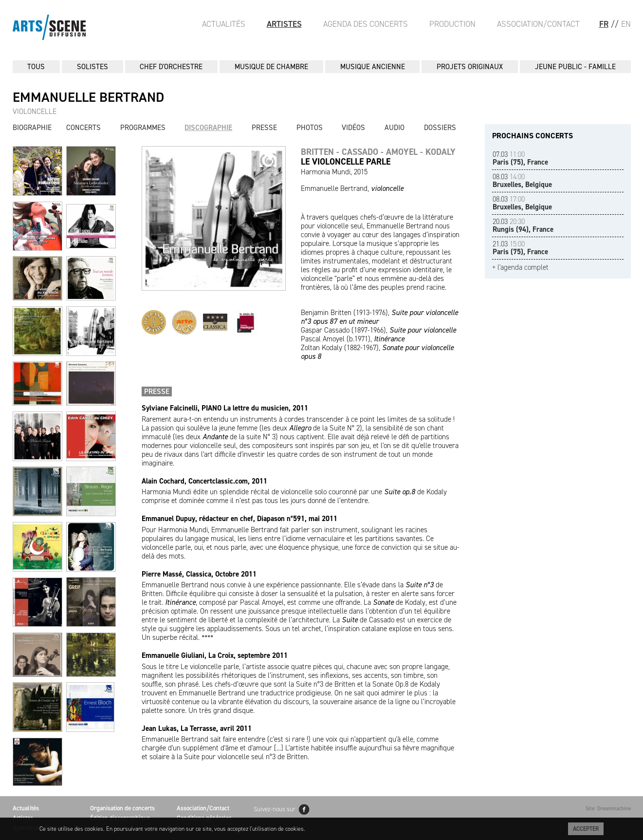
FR (604, 24)
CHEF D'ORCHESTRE (171, 67)
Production (452, 24)
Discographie (208, 128)
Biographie (32, 128)
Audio (395, 128)
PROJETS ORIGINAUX (470, 67)
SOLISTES (92, 67)
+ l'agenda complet (520, 268)
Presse (264, 128)
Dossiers (440, 128)
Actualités (224, 24)
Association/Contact (538, 24)
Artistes (284, 24)
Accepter (586, 829)
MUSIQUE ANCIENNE (373, 67)
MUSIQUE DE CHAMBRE (271, 67)
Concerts (83, 128)
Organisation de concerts (122, 808)
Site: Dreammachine (608, 809)
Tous (36, 67)
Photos (310, 128)
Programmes (143, 128)
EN (626, 24)
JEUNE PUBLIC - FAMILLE (575, 67)
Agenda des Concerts (366, 24)
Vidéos (353, 128)
